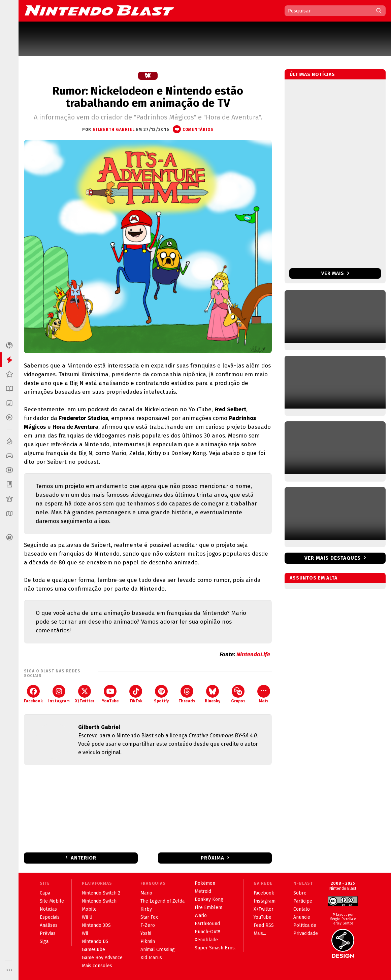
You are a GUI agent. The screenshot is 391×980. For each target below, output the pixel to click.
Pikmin (148, 941)
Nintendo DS (95, 941)
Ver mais (335, 273)
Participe (303, 901)
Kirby (146, 909)
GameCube (93, 950)
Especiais (50, 917)
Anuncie (302, 917)
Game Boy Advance (102, 958)
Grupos (238, 694)
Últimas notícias (312, 75)
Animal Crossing (158, 950)
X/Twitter (85, 694)
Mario (146, 893)
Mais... (260, 933)
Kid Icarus (151, 958)
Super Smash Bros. (215, 948)
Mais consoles (97, 966)
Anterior (84, 858)
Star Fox (149, 917)
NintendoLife (253, 654)
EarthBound (207, 924)
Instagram (59, 694)
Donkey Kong (209, 899)
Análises (49, 925)
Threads (187, 694)
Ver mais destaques (333, 558)
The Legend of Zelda (162, 901)
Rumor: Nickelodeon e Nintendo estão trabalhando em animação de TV (148, 97)
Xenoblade (206, 940)
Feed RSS (264, 925)
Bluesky (213, 694)
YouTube (110, 694)
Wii (85, 933)
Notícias (48, 909)
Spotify (161, 694)
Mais (264, 694)
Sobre (300, 893)
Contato (302, 909)
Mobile (89, 909)
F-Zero (148, 925)
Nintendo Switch (99, 901)
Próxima (213, 858)
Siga (44, 941)
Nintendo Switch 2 (101, 893)
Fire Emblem (208, 907)
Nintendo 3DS (96, 925)
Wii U (87, 917)
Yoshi (146, 933)
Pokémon (205, 883)
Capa (45, 893)
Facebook (33, 694)
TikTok (136, 694)
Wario (201, 916)
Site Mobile (52, 901)
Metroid (203, 891)
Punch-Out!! (207, 932)
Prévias (48, 933)
